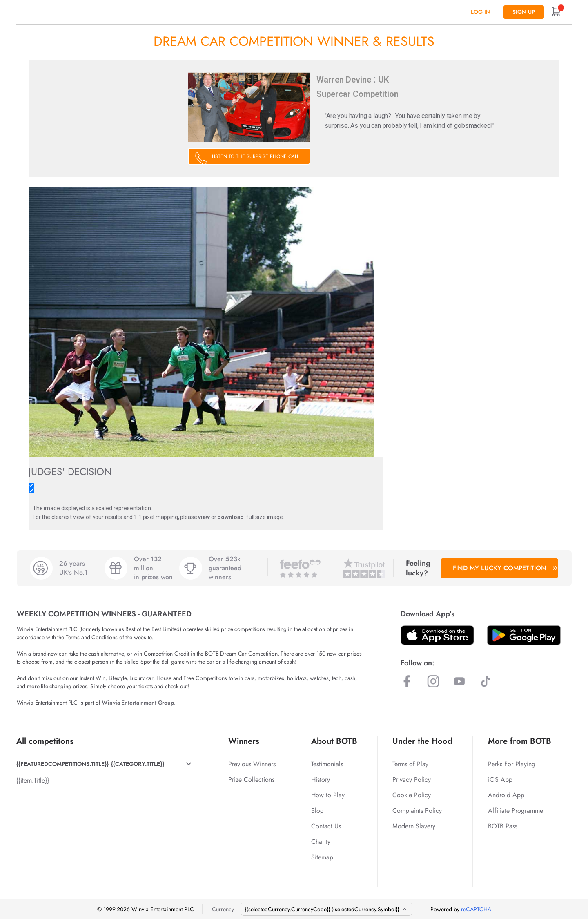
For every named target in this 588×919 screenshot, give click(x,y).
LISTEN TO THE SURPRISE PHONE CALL (255, 156)
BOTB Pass (503, 826)
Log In (481, 12)
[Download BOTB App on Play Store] (524, 635)
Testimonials (327, 764)
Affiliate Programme (516, 811)
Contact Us (326, 826)
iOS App (500, 780)
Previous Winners (252, 764)
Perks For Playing (512, 764)
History (321, 780)
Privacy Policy (412, 780)
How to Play (328, 795)
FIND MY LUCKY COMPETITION (504, 568)
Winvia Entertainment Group (138, 703)
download (231, 517)
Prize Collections (251, 780)
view (204, 517)
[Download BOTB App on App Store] (437, 635)
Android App (506, 795)
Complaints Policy (417, 811)
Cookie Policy (412, 795)
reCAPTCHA (476, 909)
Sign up (524, 12)
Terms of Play (410, 764)
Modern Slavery (414, 826)
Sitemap (322, 857)
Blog (317, 811)
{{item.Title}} (33, 780)
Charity (321, 842)
